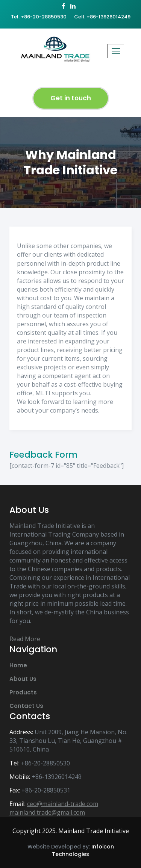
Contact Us (26, 706)
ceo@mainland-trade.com (63, 804)
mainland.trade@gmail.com (47, 812)
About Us (23, 679)
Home (18, 665)
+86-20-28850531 (46, 790)
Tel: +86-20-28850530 (39, 17)
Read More (25, 639)
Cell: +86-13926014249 (102, 17)
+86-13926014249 (57, 777)
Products (23, 692)
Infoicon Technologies (83, 850)
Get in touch (71, 98)
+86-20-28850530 (45, 763)
